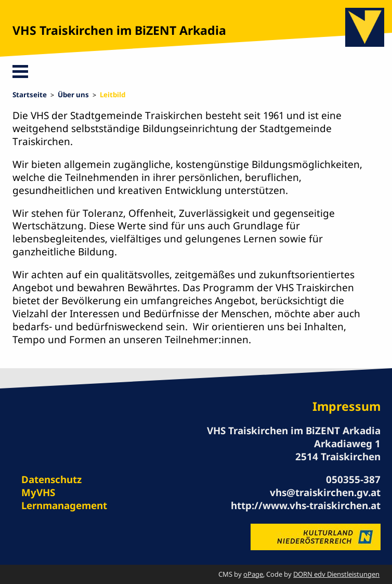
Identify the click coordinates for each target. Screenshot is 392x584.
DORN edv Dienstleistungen (336, 574)
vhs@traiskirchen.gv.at (325, 492)
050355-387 (353, 479)
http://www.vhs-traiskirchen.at (306, 505)
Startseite (30, 95)
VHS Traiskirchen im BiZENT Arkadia (119, 30)
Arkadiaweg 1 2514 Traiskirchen (338, 450)
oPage (253, 574)
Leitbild (113, 95)
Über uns (73, 95)
